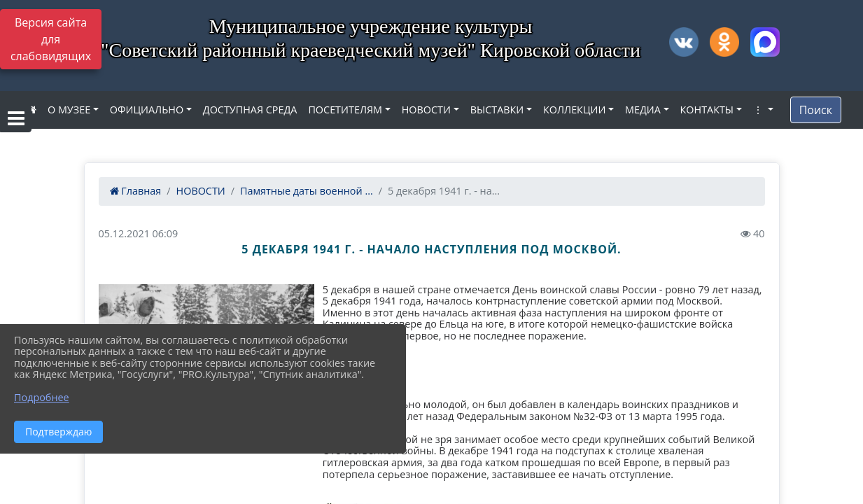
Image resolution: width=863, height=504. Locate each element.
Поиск (816, 110)
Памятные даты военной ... (307, 191)
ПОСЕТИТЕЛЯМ (345, 110)
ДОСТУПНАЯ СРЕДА (250, 110)
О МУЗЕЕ (69, 110)
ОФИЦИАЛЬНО (147, 110)
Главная (136, 191)
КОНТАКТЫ (707, 110)
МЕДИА (643, 110)
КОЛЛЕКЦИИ (574, 110)
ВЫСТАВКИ (497, 110)
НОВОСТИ (426, 110)
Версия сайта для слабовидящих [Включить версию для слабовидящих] (51, 39)
